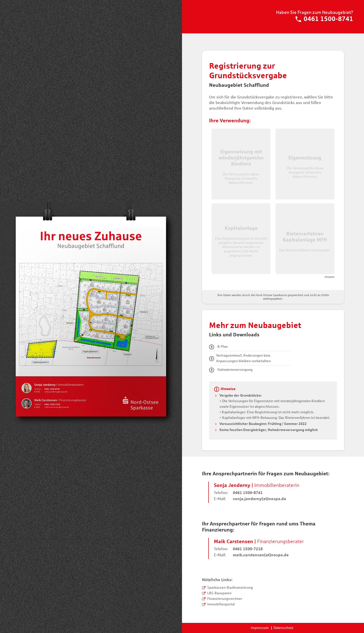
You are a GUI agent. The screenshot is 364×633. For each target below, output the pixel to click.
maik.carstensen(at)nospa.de (261, 555)
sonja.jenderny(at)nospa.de (259, 499)
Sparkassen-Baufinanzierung (230, 588)
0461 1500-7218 (248, 549)
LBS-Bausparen (219, 593)
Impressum (260, 628)
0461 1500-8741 (324, 19)
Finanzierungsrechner (225, 599)
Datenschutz (283, 628)
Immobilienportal (221, 604)
